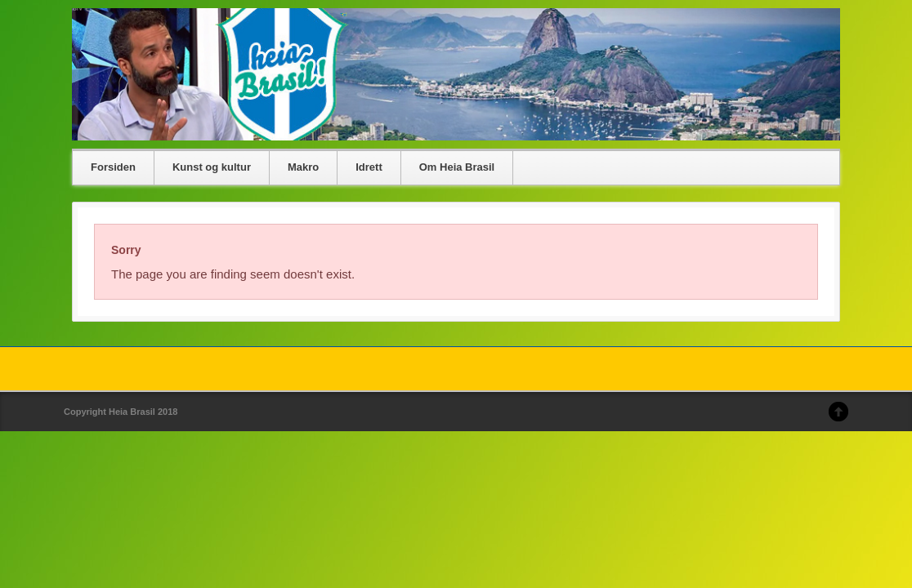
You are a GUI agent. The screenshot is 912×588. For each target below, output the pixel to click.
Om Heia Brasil (457, 167)
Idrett (369, 167)
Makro (303, 167)
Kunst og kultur (212, 167)
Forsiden (113, 167)
